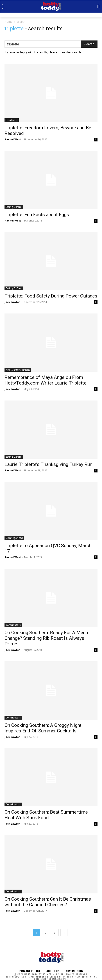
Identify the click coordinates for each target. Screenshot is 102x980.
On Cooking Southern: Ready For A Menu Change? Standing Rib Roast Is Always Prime (46, 638)
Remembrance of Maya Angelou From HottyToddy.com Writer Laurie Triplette (45, 380)
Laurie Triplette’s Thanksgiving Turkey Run (48, 464)
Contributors (13, 625)
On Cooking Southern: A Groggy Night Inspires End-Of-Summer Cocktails (43, 728)
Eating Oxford (14, 207)
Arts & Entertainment (18, 370)
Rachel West (13, 139)
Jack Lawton (12, 302)
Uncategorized (14, 538)
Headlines (12, 120)
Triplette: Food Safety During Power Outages (51, 296)
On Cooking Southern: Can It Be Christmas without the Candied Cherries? (48, 902)
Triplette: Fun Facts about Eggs (37, 215)
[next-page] (64, 933)
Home (8, 22)
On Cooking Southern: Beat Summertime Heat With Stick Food (46, 815)
